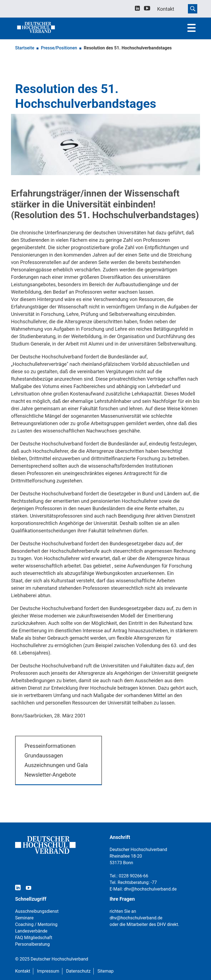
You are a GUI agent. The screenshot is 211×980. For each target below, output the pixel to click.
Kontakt (23, 971)
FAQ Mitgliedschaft (34, 938)
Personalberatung (32, 944)
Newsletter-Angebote (50, 775)
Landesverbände (31, 931)
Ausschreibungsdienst (37, 911)
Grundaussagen (44, 756)
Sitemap (106, 971)
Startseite (25, 48)
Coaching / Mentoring (36, 924)
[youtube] (147, 9)
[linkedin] (137, 9)
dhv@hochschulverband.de (150, 889)
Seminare (24, 918)
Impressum (48, 971)
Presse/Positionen (59, 48)
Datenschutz (78, 971)
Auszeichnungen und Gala (56, 765)
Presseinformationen (50, 746)
